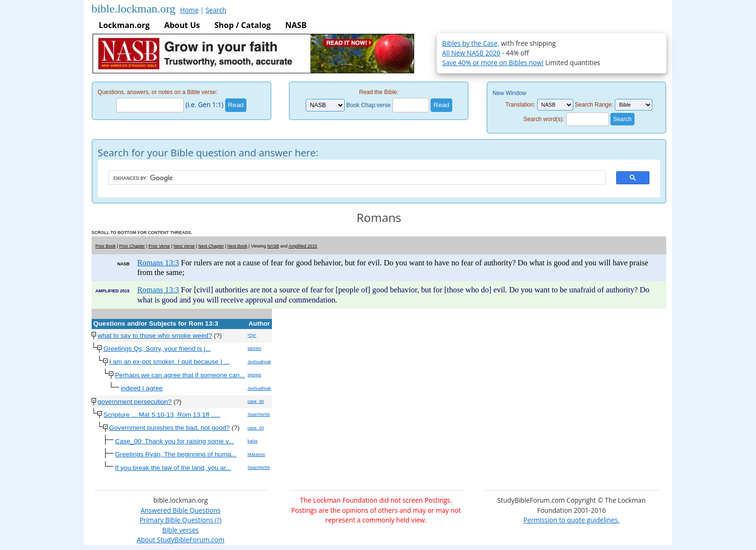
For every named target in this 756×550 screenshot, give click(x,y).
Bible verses (181, 530)
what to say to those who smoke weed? (155, 336)
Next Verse (184, 246)
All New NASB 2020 (471, 53)
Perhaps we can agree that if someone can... (180, 375)
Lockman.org (124, 25)
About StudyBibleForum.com (181, 540)
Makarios (256, 454)
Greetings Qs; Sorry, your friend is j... (157, 349)
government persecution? (134, 402)
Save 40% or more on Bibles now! (493, 62)
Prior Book (106, 246)
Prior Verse (159, 246)
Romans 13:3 (158, 263)
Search (216, 10)
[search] (352, 178)
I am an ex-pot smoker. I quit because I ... (169, 362)
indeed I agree (142, 388)
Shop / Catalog (243, 25)
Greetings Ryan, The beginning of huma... (175, 454)
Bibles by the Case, (471, 43)
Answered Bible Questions (180, 510)
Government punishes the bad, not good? (169, 428)
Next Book (238, 246)
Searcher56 (259, 414)
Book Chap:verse (368, 105)
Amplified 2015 (303, 246)
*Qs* (252, 335)
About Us (182, 25)
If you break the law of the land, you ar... (173, 468)
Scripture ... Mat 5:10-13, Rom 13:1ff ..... (162, 415)
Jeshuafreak (259, 362)
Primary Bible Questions (176, 520)
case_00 (256, 401)
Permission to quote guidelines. (572, 520)
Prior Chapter (132, 246)
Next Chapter (211, 246)
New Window (509, 93)
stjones (254, 348)
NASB (296, 25)
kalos (252, 441)
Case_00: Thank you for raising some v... (174, 441)
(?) (217, 520)
